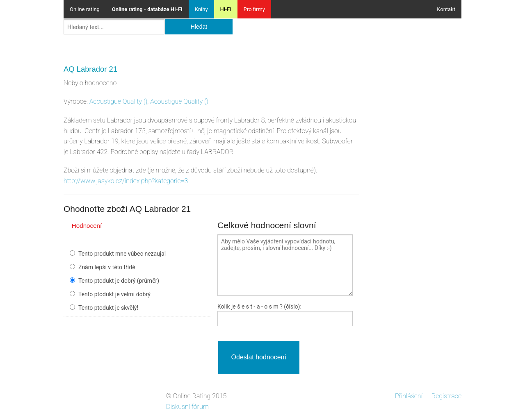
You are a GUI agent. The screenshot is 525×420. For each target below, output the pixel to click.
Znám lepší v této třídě (107, 267)
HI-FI (226, 9)
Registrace (446, 396)
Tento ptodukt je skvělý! (108, 308)
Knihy (201, 9)
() (119, 101)
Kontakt (446, 9)
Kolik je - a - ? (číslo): (259, 306)
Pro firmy (254, 9)
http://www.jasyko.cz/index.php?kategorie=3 (126, 181)
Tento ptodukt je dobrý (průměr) (119, 281)
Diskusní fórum (187, 407)
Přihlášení (409, 396)
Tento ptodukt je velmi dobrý (114, 294)
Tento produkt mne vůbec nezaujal (122, 254)
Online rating (85, 9)
